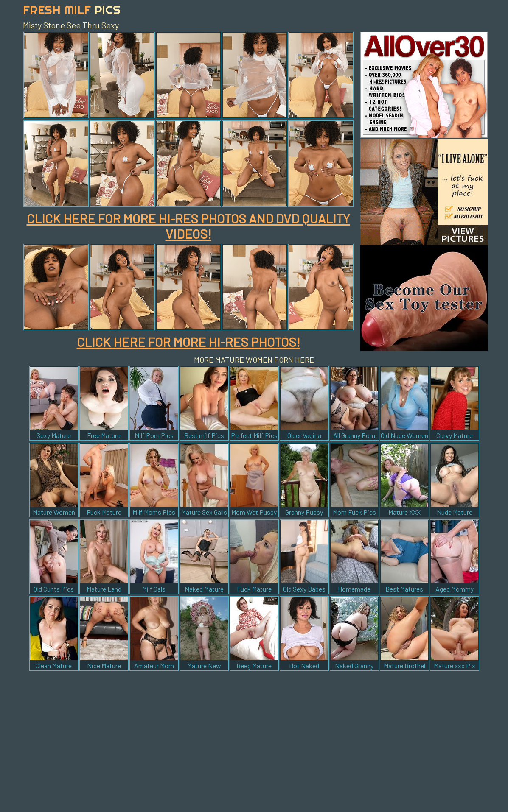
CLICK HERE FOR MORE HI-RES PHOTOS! (188, 342)
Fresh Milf (72, 10)
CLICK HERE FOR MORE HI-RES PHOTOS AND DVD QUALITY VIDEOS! (188, 226)
